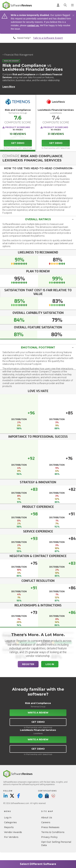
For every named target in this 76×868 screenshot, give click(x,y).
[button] (38, 168)
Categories (10, 822)
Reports (9, 827)
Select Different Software (38, 864)
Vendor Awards (13, 832)
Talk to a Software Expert (48, 38)
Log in (8, 818)
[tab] (38, 168)
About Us (47, 818)
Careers (46, 822)
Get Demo (18, 143)
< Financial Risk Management (18, 55)
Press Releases (50, 827)
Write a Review (38, 713)
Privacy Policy (49, 837)
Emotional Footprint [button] (38, 348)
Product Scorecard (18, 127)
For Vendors (11, 837)
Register (28, 664)
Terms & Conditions (53, 832)
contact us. (33, 25)
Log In (50, 664)
